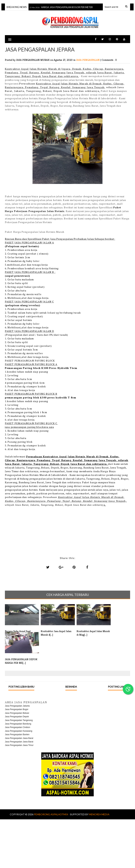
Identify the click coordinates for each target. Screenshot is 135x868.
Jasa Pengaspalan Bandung (18, 724)
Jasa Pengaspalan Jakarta (17, 706)
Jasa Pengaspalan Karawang (19, 731)
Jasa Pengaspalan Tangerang (19, 720)
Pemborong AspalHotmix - (52, 814)
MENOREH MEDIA (99, 814)
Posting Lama (117, 687)
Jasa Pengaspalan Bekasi (17, 713)
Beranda (71, 687)
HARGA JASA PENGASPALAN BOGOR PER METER (68, 7)
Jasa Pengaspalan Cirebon (17, 727)
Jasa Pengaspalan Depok (17, 717)
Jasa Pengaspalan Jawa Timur (19, 745)
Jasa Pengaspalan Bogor (17, 709)
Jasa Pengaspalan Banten (17, 734)
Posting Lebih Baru (21, 687)
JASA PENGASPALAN (88, 60)
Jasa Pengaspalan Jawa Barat (19, 738)
